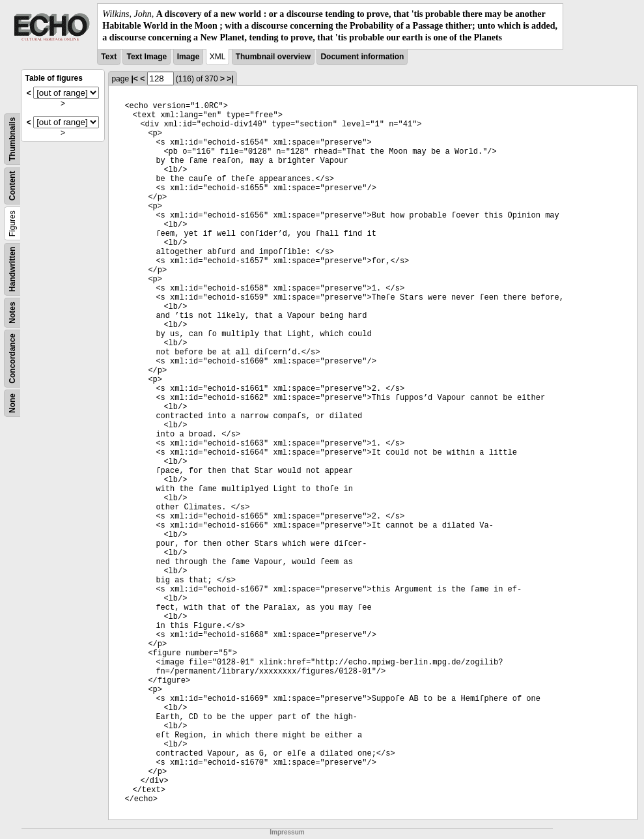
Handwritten (12, 269)
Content (12, 185)
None (12, 403)
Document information (362, 57)
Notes (12, 312)
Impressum (287, 832)
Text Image (147, 57)
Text (109, 57)
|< (134, 79)
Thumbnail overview (273, 57)
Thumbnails (12, 138)
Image (189, 57)
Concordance (12, 359)
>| (230, 79)
